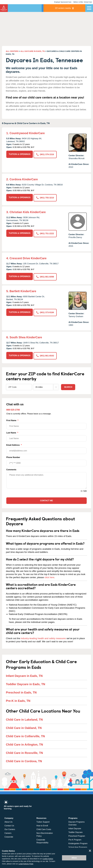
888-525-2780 (13, 409)
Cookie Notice (48, 859)
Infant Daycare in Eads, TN (24, 675)
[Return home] (4, 8)
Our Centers (10, 829)
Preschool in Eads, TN (21, 692)
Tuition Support (43, 821)
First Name (46, 424)
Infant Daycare (75, 828)
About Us (8, 821)
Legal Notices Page (26, 864)
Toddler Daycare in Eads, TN (26, 683)
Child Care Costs (44, 829)
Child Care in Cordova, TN (24, 760)
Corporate (9, 836)
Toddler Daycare (76, 831)
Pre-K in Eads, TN (18, 700)
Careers (8, 832)
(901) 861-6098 (45, 276)
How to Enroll (42, 825)
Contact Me (46, 500)
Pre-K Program (75, 839)
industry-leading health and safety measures (43, 638)
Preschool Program (77, 835)
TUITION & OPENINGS (20, 154)
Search (68, 386)
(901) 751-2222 (45, 233)
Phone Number (46, 460)
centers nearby (68, 8)
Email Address (46, 448)
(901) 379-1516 (45, 154)
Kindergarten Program (78, 843)
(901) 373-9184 (45, 312)
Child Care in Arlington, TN (24, 744)
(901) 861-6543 (45, 355)
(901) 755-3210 (45, 197)
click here (49, 577)
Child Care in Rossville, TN (24, 752)
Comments (11, 469)
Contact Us (9, 825)
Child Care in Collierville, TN (25, 735)
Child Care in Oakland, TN (24, 727)
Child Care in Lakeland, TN (24, 719)
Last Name (46, 436)
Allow (74, 858)
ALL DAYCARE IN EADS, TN (33, 51)
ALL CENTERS (12, 51)
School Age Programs (78, 846)
